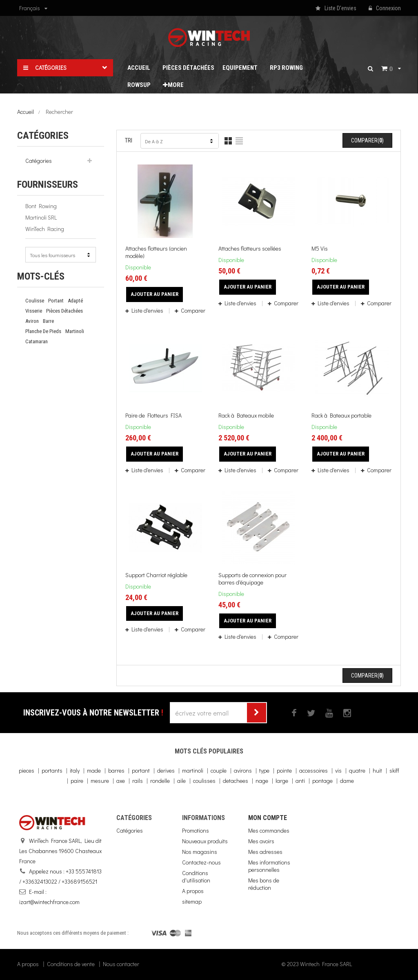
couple (219, 770)
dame (347, 781)
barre (48, 321)
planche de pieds (43, 331)
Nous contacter (121, 964)
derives (166, 770)
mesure (100, 781)
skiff (394, 770)
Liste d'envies (147, 310)
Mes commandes (269, 830)
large (282, 781)
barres (116, 770)
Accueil (26, 112)
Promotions (196, 830)
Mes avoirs (261, 841)
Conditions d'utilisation (196, 877)
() (391, 69)
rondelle (160, 781)
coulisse (35, 301)
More (173, 85)
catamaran (37, 341)
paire (77, 781)
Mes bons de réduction (264, 884)
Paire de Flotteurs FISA (153, 416)
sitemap (192, 901)
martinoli (75, 331)
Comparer (192, 310)
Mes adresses (265, 852)
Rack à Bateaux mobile (246, 416)
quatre (357, 770)
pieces (27, 770)
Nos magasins (200, 852)
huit (377, 770)
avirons (243, 770)
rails (138, 781)
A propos (193, 891)
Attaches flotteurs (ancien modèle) (156, 252)
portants (52, 770)
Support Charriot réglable (156, 575)
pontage (322, 781)
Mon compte (268, 818)
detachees (236, 781)
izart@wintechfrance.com (49, 902)
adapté (75, 301)
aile (181, 781)
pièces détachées (64, 311)
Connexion (385, 9)
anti (300, 781)
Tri (129, 140)
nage (262, 781)
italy (75, 770)
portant (56, 301)
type (264, 770)
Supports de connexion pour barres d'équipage (252, 579)
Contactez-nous (201, 862)
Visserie (34, 311)
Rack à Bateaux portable (341, 416)
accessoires (313, 770)
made (94, 770)
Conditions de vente (71, 964)
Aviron (32, 321)
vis (338, 770)
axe (121, 781)
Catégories (39, 161)
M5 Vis (320, 249)
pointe (284, 770)
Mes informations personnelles (269, 866)
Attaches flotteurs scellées (250, 249)
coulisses (204, 781)
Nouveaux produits (205, 841)
